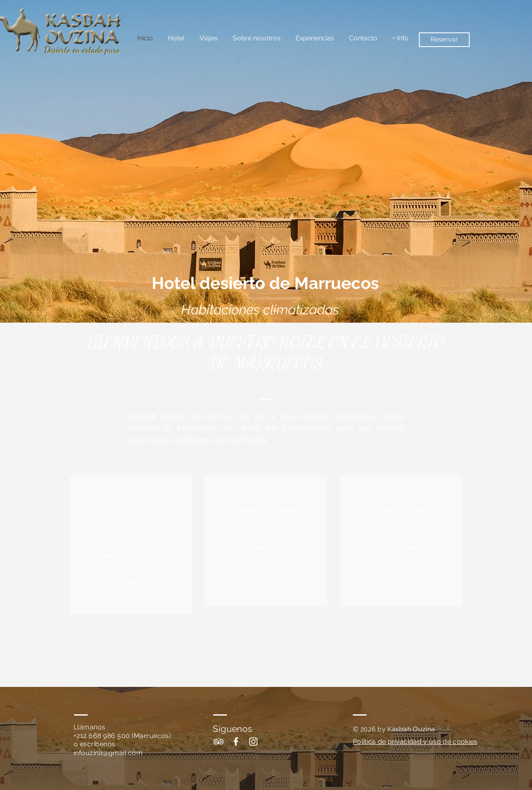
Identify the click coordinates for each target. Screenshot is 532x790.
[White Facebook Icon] (236, 742)
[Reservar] (444, 40)
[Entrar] (131, 597)
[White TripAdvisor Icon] (218, 742)
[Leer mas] (266, 590)
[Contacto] (401, 590)
